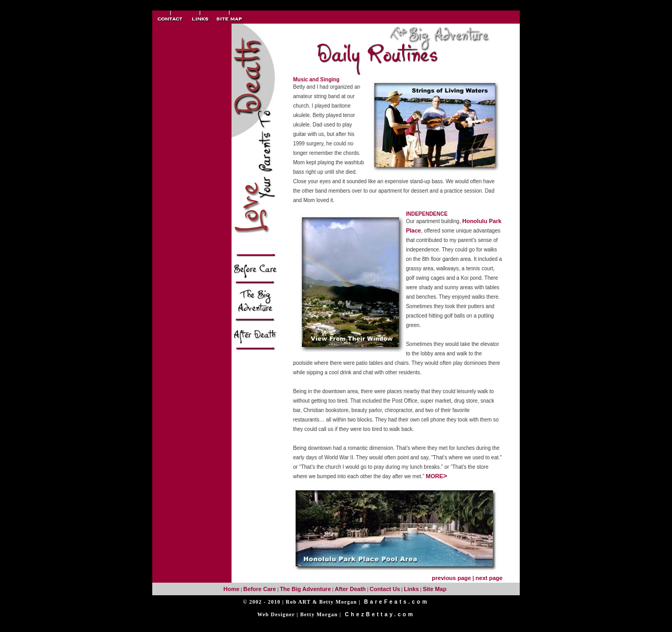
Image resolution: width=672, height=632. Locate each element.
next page (489, 578)
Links (411, 589)
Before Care (259, 589)
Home (232, 589)
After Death (350, 589)
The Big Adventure (305, 589)
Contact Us (385, 589)
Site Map (434, 589)
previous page (452, 578)
